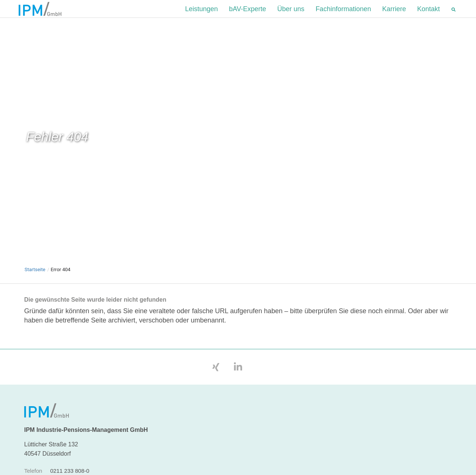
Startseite (35, 281)
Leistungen (202, 15)
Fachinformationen (343, 15)
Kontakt (429, 15)
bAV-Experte (248, 15)
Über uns (291, 15)
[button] (454, 15)
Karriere (394, 15)
